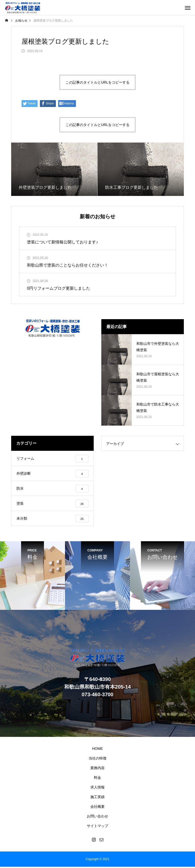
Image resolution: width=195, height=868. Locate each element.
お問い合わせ (97, 817)
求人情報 (97, 788)
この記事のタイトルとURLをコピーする (97, 82)
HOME (97, 750)
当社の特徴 (97, 759)
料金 (97, 779)
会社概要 (97, 808)
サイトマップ (97, 827)
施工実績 (97, 798)
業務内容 (97, 769)
